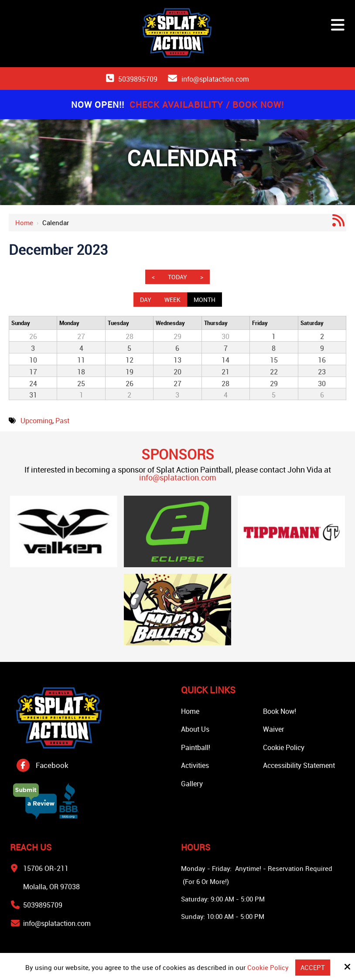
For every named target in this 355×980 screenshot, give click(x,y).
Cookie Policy (268, 967)
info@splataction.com (215, 79)
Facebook (52, 765)
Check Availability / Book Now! (207, 105)
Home (24, 223)
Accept (313, 967)
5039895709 (138, 79)
